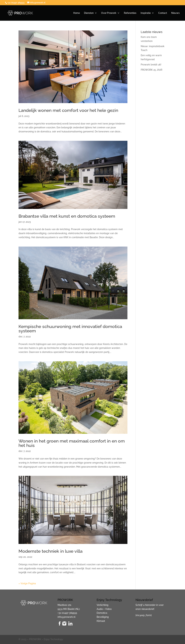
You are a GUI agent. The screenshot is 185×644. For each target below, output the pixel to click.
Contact (163, 13)
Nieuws (175, 13)
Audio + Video (104, 609)
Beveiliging (103, 617)
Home (77, 13)
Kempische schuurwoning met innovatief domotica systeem (70, 329)
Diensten (89, 13)
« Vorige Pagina (27, 583)
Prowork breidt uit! (151, 65)
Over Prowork (109, 13)
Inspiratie (146, 13)
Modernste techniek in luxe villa (51, 551)
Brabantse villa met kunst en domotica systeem (67, 216)
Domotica (102, 613)
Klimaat (101, 621)
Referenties (130, 13)
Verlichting (103, 605)
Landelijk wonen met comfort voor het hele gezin (68, 110)
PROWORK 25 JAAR (152, 70)
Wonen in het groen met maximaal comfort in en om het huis (72, 443)
